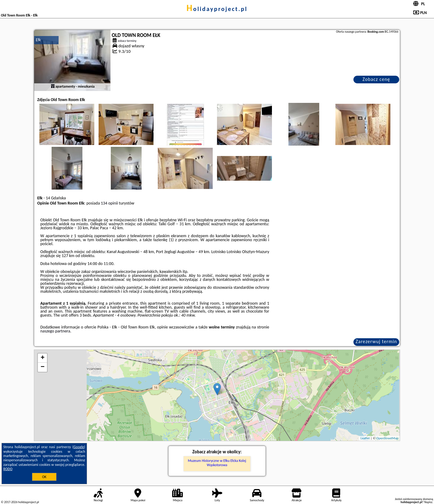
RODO (8, 469)
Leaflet (365, 438)
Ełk (38, 40)
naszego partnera (55, 331)
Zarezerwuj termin (376, 341)
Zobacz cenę (376, 79)
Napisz (428, 502)
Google (79, 447)
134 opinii (109, 203)
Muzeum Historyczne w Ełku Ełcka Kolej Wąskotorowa (217, 463)
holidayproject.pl (217, 9)
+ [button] (43, 358)
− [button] (43, 367)
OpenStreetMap (387, 438)
